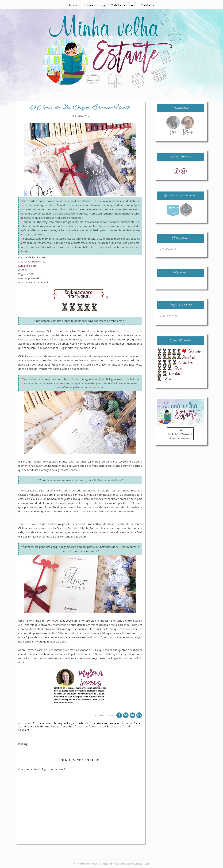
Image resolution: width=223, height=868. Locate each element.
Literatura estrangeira (105, 723)
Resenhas (67, 727)
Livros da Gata (130, 723)
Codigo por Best (142, 864)
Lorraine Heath (27, 266)
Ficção (71, 723)
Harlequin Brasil (38, 282)
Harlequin (83, 723)
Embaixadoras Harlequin (49, 723)
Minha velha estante (93, 864)
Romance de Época (102, 727)
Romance (81, 727)
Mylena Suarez (50, 727)
